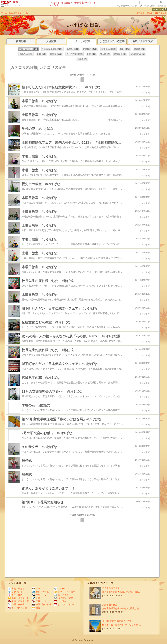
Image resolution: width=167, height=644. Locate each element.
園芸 (36, 608)
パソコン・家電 (63, 598)
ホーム (4, 13)
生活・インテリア (13, 5)
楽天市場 (162, 6)
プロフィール (22, 13)
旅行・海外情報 (41, 604)
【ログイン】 (160, 13)
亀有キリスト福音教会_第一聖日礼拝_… (122, 625)
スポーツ (60, 589)
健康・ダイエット (18, 598)
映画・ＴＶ (39, 595)
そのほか (60, 601)
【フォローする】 (144, 13)
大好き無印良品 (110, 605)
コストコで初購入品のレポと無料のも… (122, 592)
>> (127, 6)
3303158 (158, 9)
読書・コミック (41, 601)
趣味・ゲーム (40, 592)
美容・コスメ (16, 595)
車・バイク (61, 595)
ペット (37, 589)
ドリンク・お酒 (17, 608)
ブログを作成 (149, 6)
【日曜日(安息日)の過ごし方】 (117, 621)
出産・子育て (16, 589)
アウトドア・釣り (65, 592)
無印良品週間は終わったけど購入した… (122, 608)
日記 (11, 13)
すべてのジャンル (65, 604)
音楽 (36, 598)
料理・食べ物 (16, 604)
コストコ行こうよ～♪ (112, 588)
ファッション (16, 592)
